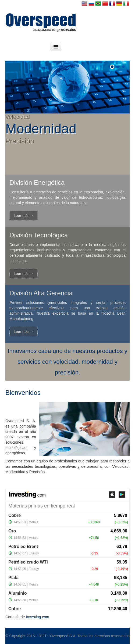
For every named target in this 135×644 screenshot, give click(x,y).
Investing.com (37, 617)
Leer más (22, 216)
